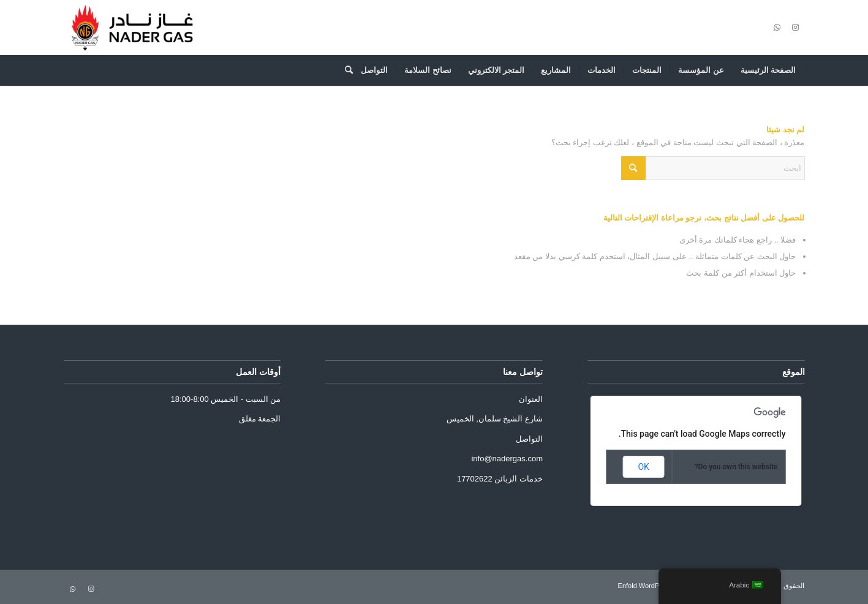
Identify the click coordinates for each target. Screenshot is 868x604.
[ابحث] (345, 70)
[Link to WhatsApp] (777, 28)
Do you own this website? (736, 467)
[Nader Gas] (132, 28)
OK (643, 467)
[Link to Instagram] (796, 28)
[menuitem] (769, 70)
